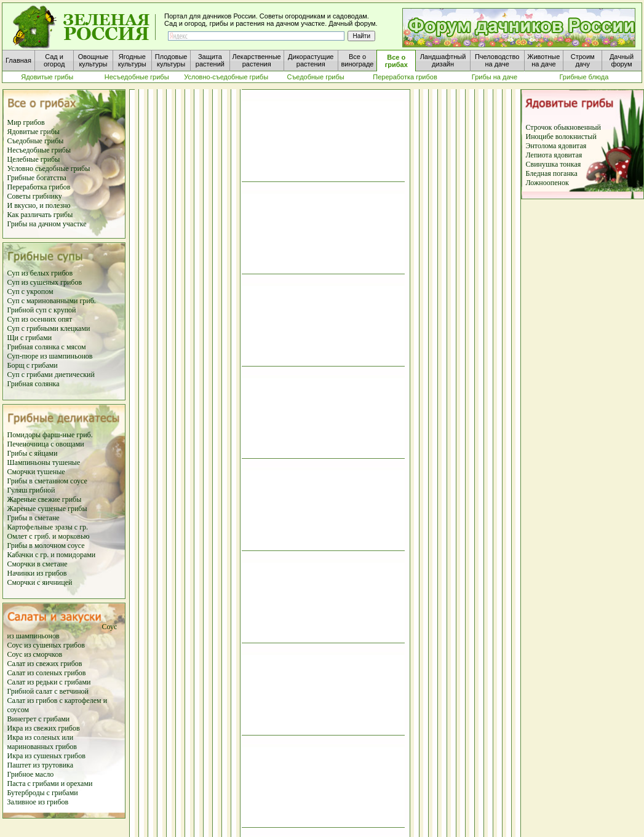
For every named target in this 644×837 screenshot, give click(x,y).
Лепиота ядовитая (554, 155)
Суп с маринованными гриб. (52, 301)
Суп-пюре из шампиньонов (50, 356)
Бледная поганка (552, 173)
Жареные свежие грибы (45, 499)
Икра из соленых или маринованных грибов (42, 742)
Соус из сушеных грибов (46, 645)
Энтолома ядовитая (556, 146)
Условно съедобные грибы (49, 169)
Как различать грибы (40, 215)
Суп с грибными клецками (49, 328)
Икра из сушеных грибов (46, 756)
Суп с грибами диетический (51, 375)
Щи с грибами (30, 338)
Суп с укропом (30, 292)
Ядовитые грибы (34, 132)
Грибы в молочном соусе (46, 545)
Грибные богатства (37, 178)
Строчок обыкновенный (563, 127)
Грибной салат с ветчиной (48, 691)
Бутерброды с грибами (43, 793)
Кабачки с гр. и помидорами (52, 555)
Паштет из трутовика (41, 765)
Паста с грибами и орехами (50, 783)
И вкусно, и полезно (39, 205)
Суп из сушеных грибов (45, 282)
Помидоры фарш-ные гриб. (50, 435)
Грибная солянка (34, 384)
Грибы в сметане (34, 518)
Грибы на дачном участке (47, 224)
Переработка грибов (39, 187)
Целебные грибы (34, 159)
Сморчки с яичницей (40, 582)
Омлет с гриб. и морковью (49, 536)
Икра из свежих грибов (44, 728)
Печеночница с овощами (46, 444)
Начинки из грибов (37, 573)
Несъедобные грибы (39, 150)
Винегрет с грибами (39, 719)
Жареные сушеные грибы (47, 509)
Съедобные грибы (36, 141)
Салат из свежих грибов (45, 664)
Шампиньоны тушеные (44, 462)
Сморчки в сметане (38, 564)
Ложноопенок (547, 183)
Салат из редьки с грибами (49, 682)
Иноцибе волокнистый (561, 137)
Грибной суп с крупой (42, 310)
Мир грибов (26, 122)
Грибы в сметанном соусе (47, 481)
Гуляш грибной (31, 490)
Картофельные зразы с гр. (48, 527)
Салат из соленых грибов (47, 673)
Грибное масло (31, 774)
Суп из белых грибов (40, 273)
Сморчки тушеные (36, 472)
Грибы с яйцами (33, 453)
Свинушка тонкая (554, 164)
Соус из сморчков (35, 654)
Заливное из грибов (38, 802)
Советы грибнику (35, 196)
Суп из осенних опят (40, 319)
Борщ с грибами (33, 365)
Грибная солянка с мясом (47, 347)
